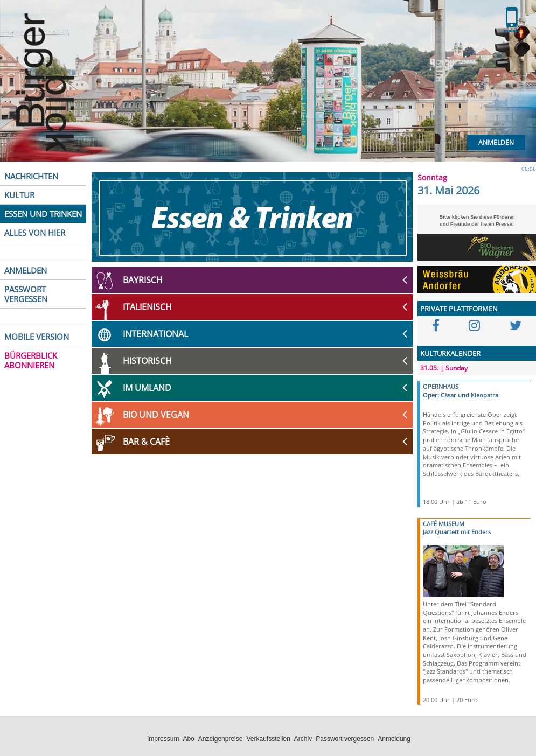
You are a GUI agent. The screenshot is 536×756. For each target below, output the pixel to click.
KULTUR (19, 195)
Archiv (303, 739)
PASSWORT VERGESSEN (26, 294)
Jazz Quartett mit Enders (457, 532)
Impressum (163, 739)
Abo (188, 739)
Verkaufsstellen (268, 739)
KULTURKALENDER (450, 353)
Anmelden (496, 142)
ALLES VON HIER (35, 233)
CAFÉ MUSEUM (444, 524)
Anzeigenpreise (221, 739)
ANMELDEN (26, 270)
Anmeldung (394, 739)
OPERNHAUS (441, 386)
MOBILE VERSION (37, 337)
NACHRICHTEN (31, 176)
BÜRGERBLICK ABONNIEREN (31, 360)
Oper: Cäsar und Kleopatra (461, 395)
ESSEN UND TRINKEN (43, 214)
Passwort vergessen (345, 739)
